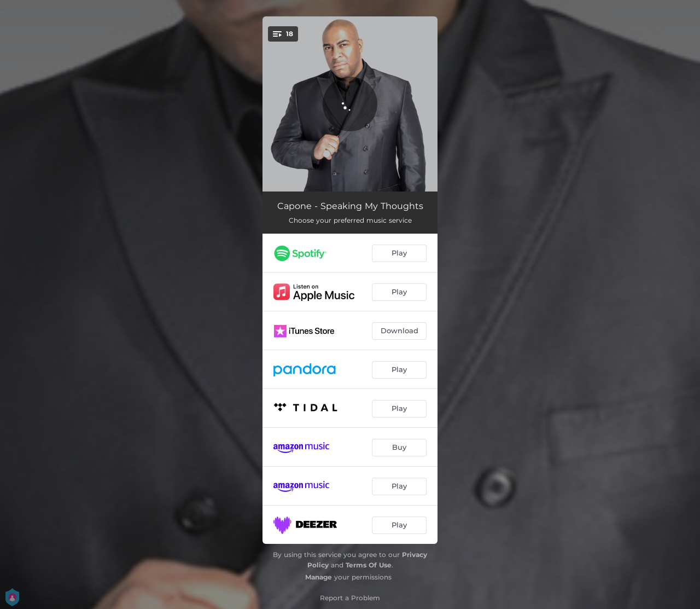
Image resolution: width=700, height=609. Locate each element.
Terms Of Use (369, 565)
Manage (319, 577)
